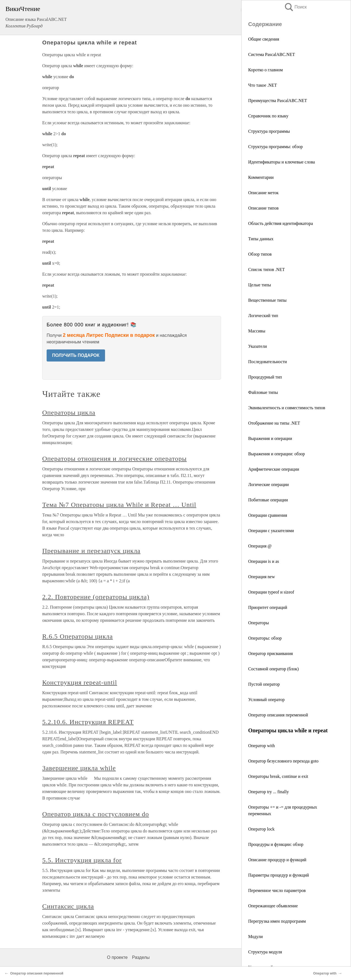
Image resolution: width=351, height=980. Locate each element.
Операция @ (260, 546)
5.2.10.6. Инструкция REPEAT (88, 722)
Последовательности (268, 362)
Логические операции (268, 485)
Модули (255, 937)
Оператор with (261, 746)
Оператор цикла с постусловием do (96, 814)
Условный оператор (266, 700)
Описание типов (263, 208)
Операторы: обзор (265, 638)
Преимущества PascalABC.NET (278, 101)
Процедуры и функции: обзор (276, 844)
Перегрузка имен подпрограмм (277, 921)
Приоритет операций (268, 607)
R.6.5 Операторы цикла (77, 636)
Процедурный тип (265, 377)
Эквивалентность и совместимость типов (287, 408)
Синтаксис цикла (68, 906)
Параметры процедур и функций (279, 875)
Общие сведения (264, 39)
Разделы (141, 957)
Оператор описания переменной (278, 715)
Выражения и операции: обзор (277, 454)
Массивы (257, 331)
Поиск (295, 7)
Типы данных (261, 239)
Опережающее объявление (273, 906)
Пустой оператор (264, 684)
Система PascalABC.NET (271, 54)
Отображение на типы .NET (274, 423)
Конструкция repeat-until (80, 682)
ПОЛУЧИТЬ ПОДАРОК (76, 355)
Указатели (257, 346)
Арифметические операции (274, 469)
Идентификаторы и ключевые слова (281, 162)
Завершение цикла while (79, 768)
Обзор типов (260, 254)
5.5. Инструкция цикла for (82, 860)
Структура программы (269, 131)
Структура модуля (265, 952)
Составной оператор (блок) (273, 669)
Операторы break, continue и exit (278, 776)
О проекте (117, 957)
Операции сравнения (268, 515)
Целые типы (260, 285)
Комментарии (261, 177)
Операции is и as (264, 561)
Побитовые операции (268, 500)
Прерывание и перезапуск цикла (91, 551)
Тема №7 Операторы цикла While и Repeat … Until (119, 505)
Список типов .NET (266, 269)
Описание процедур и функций (277, 860)
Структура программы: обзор (275, 147)
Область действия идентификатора (281, 223)
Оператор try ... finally (268, 792)
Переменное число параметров (277, 890)
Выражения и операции (270, 438)
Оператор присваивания (271, 653)
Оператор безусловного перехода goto (283, 761)
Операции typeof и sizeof (271, 592)
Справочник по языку (268, 116)
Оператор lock (261, 829)
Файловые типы (263, 392)
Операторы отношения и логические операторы (114, 459)
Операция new (261, 577)
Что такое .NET (263, 85)
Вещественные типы (267, 300)
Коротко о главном (265, 70)
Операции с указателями (271, 531)
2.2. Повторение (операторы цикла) (96, 597)
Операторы (258, 623)
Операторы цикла (69, 413)
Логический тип (263, 316)
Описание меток (263, 193)
